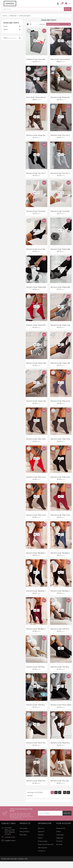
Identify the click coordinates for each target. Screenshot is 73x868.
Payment (41, 838)
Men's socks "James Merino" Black (38, 98)
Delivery (41, 841)
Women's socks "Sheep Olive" (61, 98)
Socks (5, 26)
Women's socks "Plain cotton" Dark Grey (40, 443)
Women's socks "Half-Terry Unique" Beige (41, 672)
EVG (26, 865)
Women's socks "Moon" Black (61, 711)
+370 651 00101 (10, 844)
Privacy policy (43, 848)
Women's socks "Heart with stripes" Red (40, 328)
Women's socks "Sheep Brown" (37, 136)
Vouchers (59, 848)
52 (65, 799)
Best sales (23, 841)
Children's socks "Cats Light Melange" (39, 59)
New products (25, 838)
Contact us (42, 857)
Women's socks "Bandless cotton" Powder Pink (43, 557)
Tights (6, 29)
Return (40, 845)
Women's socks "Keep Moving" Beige (39, 787)
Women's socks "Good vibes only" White (40, 213)
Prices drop (24, 835)
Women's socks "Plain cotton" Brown (39, 519)
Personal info (61, 835)
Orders (58, 838)
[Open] (2, 4)
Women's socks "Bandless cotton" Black (40, 596)
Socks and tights (11, 23)
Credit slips (60, 841)
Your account (64, 830)
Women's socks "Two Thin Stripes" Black (40, 174)
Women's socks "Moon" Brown (37, 749)
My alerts (59, 851)
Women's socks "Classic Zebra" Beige (39, 404)
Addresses (60, 845)
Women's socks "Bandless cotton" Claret (40, 634)
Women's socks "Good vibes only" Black (40, 251)
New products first (59, 24)
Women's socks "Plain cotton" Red (38, 481)
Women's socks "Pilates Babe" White (39, 289)
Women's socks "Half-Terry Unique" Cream (41, 711)
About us (41, 835)
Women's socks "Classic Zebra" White (39, 366)
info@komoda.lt (10, 847)
